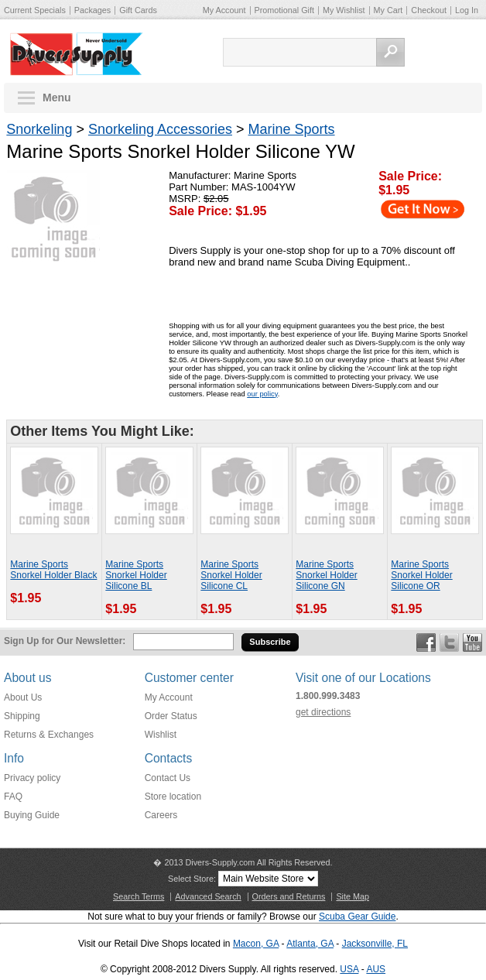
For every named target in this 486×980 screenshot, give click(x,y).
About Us (23, 697)
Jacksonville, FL (375, 944)
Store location (173, 797)
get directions (323, 712)
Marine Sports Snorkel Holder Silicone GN (326, 575)
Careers (161, 815)
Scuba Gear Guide (357, 917)
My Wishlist (344, 10)
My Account (224, 10)
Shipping (22, 716)
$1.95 (394, 190)
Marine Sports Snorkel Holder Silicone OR (421, 575)
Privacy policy (32, 778)
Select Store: (192, 879)
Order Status (171, 716)
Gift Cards (138, 10)
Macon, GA (256, 944)
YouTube (472, 642)
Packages (92, 10)
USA (349, 969)
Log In (467, 10)
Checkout (429, 10)
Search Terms (139, 896)
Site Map (353, 896)
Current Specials (35, 10)
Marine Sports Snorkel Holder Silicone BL (136, 575)
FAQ (13, 797)
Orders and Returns (289, 896)
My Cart (388, 10)
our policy (262, 394)
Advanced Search (208, 896)
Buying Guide (32, 815)
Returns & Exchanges (49, 735)
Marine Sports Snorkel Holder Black (53, 570)
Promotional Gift (284, 10)
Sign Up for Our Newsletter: (65, 641)
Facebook (426, 642)
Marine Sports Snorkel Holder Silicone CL (231, 575)
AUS (376, 969)
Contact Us (168, 778)
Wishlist (161, 735)
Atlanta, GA (310, 944)
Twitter (449, 642)
